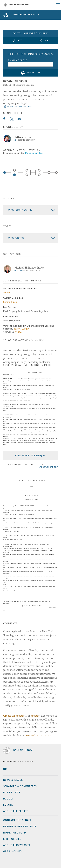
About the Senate (16, 811)
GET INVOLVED (13, 851)
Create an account (14, 716)
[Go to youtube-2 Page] (5, 769)
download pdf (50, 467)
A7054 (7, 293)
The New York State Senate (19, 5)
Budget (8, 799)
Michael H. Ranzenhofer (29, 268)
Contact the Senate (17, 820)
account (35, 716)
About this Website (17, 845)
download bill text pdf (19, 107)
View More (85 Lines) (28, 456)
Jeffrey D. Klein (24, 137)
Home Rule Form (15, 833)
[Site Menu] (58, 5)
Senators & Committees (20, 786)
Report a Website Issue (20, 827)
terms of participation (38, 735)
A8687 (25, 329)
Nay (47, 40)
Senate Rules (10, 302)
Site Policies (12, 839)
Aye (20, 40)
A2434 (18, 332)
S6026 (18, 329)
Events (8, 805)
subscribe (34, 73)
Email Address (18, 60)
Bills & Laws (12, 793)
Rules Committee (34, 153)
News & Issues (13, 780)
